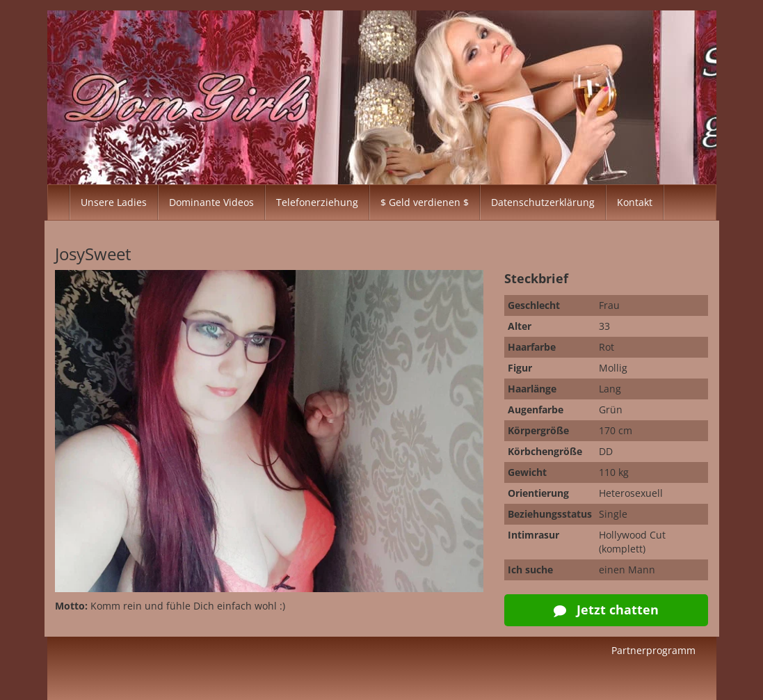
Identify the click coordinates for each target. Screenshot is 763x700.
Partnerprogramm (653, 650)
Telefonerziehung (317, 202)
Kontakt (635, 202)
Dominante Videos (211, 202)
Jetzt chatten (606, 610)
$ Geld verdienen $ (425, 202)
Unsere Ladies (114, 202)
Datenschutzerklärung (543, 202)
